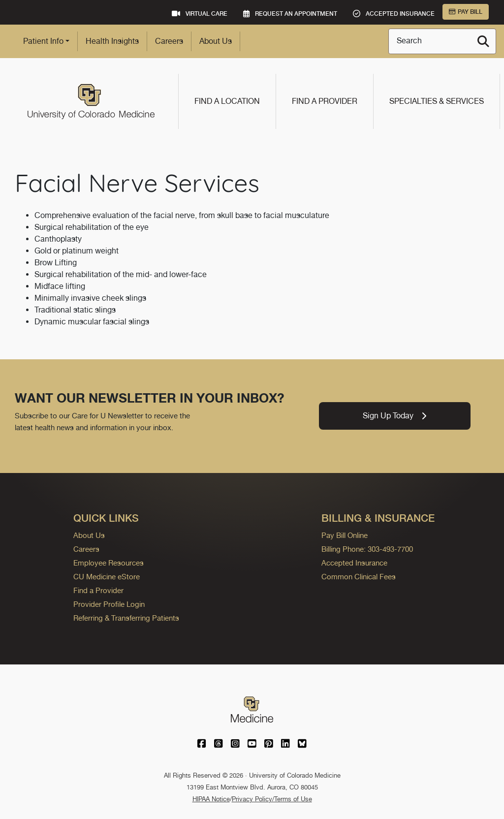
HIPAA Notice (211, 799)
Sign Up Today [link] (394, 416)
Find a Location (227, 101)
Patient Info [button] (43, 41)
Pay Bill (466, 12)
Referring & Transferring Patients (126, 618)
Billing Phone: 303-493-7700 (367, 549)
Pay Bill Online (345, 535)
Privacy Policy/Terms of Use (272, 799)
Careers (169, 41)
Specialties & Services (437, 101)
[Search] (483, 41)
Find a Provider (325, 101)
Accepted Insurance (354, 563)
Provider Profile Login (109, 604)
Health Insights (112, 41)
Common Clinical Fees (359, 577)
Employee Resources (109, 563)
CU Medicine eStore (107, 577)
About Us (216, 41)
